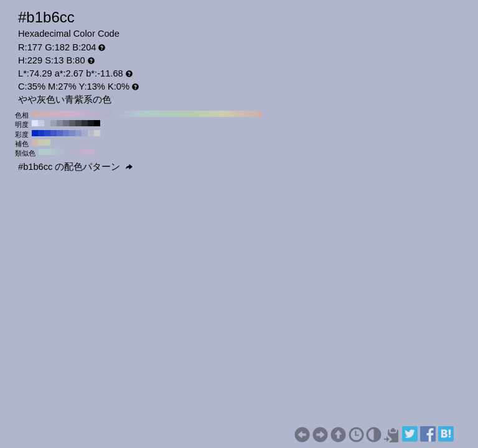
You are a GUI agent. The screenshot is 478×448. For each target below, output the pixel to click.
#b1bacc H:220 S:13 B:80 (122, 114)
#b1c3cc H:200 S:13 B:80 (134, 114)
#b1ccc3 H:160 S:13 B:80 (159, 114)
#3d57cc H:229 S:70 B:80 (54, 133)
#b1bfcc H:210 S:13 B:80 (128, 114)
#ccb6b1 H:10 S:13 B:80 (253, 114)
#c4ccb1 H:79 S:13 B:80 (47, 142)
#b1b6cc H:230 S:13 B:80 (116, 114)
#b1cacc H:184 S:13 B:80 (48, 152)
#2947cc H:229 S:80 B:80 (47, 133)
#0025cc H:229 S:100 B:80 (35, 133)
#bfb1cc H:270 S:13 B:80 (91, 114)
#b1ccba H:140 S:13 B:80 (172, 114)
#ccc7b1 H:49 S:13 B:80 (41, 142)
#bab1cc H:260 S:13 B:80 (97, 114)
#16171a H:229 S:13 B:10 (91, 123)
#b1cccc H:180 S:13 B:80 (147, 114)
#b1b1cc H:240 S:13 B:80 (110, 114)
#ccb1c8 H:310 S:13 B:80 (66, 114)
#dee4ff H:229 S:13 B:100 (35, 123)
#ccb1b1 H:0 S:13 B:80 (259, 114)
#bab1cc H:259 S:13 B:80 (79, 152)
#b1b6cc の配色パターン (75, 167)
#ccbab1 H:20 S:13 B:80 (246, 114)
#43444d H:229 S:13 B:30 (78, 123)
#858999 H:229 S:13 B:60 (60, 123)
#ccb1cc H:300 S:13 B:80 (72, 114)
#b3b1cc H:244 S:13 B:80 (73, 152)
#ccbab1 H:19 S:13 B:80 (35, 142)
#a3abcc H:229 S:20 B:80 (85, 133)
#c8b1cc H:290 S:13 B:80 (78, 114)
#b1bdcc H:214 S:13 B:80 (60, 152)
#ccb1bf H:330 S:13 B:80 (54, 114)
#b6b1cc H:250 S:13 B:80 (103, 114)
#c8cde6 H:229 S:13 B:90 (41, 123)
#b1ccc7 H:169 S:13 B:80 (42, 152)
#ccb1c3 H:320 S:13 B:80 (60, 114)
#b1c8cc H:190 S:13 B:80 (141, 114)
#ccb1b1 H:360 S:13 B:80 (35, 114)
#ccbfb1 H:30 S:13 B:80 (240, 114)
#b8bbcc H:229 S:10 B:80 (91, 133)
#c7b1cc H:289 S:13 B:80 (91, 152)
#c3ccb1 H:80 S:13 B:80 (209, 114)
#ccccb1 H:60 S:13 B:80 (222, 114)
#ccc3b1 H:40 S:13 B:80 (234, 114)
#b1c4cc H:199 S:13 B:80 (54, 152)
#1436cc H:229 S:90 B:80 (41, 133)
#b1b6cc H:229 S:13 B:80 (47, 123)
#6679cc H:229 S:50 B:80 (66, 133)
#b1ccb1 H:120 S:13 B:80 (184, 114)
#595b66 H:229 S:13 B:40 (72, 123)
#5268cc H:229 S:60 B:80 (60, 133)
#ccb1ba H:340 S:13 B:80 (47, 114)
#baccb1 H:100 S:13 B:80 (197, 114)
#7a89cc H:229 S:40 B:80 (72, 133)
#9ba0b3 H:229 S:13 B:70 (54, 123)
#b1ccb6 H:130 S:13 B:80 (178, 114)
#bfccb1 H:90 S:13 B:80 (203, 114)
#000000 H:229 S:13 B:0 (97, 123)
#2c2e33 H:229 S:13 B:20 (85, 123)
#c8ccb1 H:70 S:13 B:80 (215, 114)
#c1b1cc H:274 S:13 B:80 (85, 152)
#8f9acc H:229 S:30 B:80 (78, 133)
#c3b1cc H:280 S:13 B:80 (85, 114)
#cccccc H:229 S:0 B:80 (97, 133)
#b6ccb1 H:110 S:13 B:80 (190, 114)
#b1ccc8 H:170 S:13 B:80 (153, 114)
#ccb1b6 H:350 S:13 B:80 (41, 114)
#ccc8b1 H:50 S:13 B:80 (228, 114)
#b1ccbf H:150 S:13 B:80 (166, 114)
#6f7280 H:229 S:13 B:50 (66, 123)
